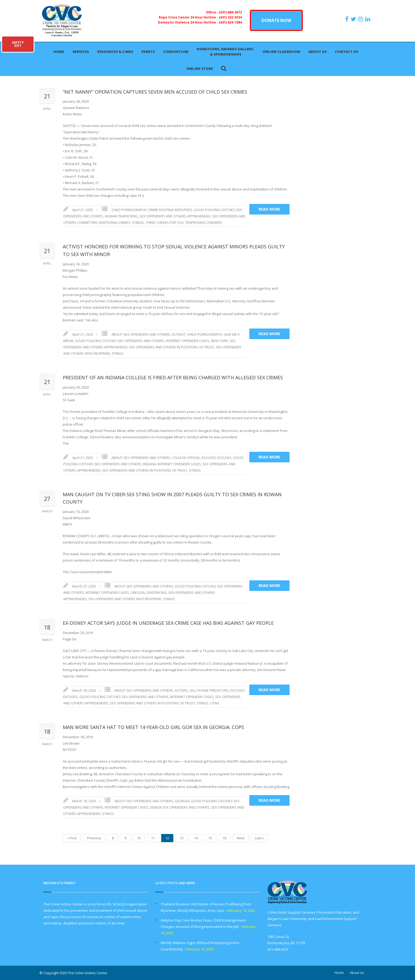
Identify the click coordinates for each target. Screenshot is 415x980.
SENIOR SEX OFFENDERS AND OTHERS (180, 807)
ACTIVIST (179, 334)
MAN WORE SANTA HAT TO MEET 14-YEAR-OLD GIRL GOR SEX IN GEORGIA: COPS (153, 727)
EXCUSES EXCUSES (217, 458)
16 (224, 838)
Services (81, 52)
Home (59, 52)
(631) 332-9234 (230, 17)
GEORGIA (182, 801)
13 (182, 838)
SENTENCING (157, 592)
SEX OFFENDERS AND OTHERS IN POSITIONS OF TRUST (172, 347)
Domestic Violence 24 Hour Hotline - (188, 22)
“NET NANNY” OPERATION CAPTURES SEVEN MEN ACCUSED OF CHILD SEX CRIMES (155, 92)
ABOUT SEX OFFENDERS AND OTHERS (141, 334)
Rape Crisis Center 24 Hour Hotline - (189, 17)
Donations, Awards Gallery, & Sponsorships (225, 52)
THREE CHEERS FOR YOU (165, 222)
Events (148, 52)
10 (139, 838)
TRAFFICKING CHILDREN (204, 222)
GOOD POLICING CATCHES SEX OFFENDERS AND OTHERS (120, 341)
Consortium (176, 52)
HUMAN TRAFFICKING (121, 216)
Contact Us (346, 52)
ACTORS (181, 690)
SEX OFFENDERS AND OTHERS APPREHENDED (175, 216)
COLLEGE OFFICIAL (186, 458)
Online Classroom (281, 52)
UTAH (215, 703)
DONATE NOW (276, 20)
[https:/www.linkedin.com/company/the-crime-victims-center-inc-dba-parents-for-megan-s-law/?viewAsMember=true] (368, 19)
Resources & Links (115, 52)
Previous (94, 838)
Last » (259, 838)
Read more (269, 209)
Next (241, 838)
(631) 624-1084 (230, 22)
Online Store (200, 69)
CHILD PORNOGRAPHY (129, 210)
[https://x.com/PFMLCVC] (354, 19)
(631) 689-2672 (230, 12)
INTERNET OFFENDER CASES (188, 341)
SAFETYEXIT (18, 44)
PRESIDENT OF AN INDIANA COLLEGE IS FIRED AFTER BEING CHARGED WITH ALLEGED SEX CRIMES (173, 377)
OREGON (138, 592)
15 (210, 838)
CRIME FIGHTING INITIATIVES (170, 210)
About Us (317, 52)
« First (72, 838)
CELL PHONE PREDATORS (209, 690)
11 (153, 838)
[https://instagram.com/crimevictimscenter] (361, 19)
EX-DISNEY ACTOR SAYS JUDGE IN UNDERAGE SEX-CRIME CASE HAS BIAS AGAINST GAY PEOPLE (168, 623)
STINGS (138, 222)
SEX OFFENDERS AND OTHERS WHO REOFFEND (125, 599)
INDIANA (149, 464)
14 (196, 838)
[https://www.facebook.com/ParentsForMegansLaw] (348, 19)
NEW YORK (219, 341)
